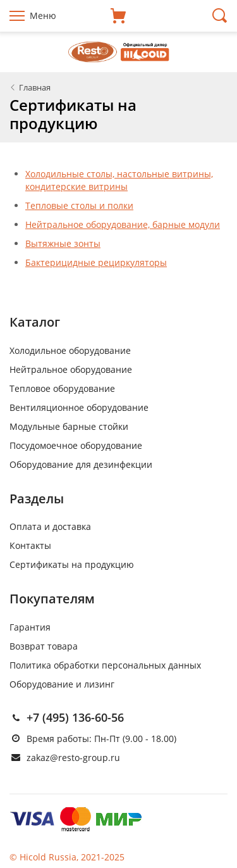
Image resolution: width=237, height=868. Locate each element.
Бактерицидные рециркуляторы (96, 262)
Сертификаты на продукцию (72, 564)
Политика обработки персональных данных (105, 665)
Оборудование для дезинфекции (81, 464)
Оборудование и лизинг (62, 684)
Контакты (30, 545)
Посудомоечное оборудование (76, 445)
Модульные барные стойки (69, 426)
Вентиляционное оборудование (79, 407)
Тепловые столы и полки (79, 205)
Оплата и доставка (50, 526)
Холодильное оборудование (70, 350)
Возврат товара (44, 646)
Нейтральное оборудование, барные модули (123, 224)
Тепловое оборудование (62, 388)
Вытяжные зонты (63, 243)
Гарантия (30, 627)
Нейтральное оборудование (71, 369)
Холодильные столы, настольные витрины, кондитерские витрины (119, 180)
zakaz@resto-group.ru (73, 758)
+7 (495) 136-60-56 (75, 717)
